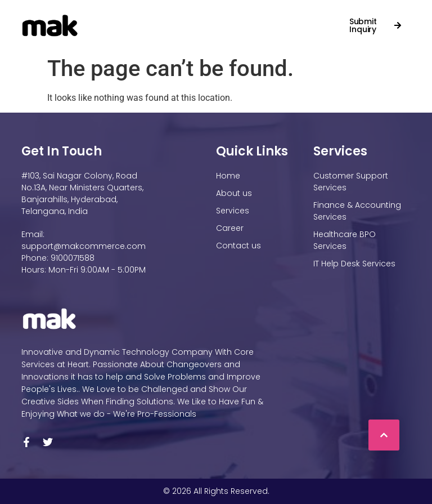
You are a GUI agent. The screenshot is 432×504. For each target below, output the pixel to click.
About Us (141, 20)
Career (255, 20)
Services (204, 20)
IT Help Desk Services (354, 264)
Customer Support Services (351, 182)
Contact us (108, 31)
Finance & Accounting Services (357, 211)
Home (90, 20)
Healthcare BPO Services (345, 240)
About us (234, 193)
